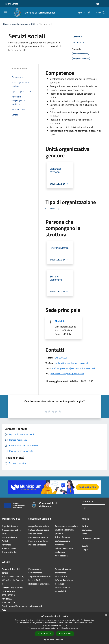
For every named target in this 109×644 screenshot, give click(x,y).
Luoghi (85, 550)
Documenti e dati (9, 552)
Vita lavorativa (35, 534)
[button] (54, 639)
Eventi (85, 546)
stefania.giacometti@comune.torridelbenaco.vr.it (74, 368)
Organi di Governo (10, 526)
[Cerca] (103, 13)
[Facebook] (88, 13)
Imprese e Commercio (38, 537)
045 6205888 (17, 588)
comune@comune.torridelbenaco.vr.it (25, 606)
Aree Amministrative (11, 530)
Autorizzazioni (62, 556)
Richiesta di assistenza (39, 584)
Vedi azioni (79, 42)
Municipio (60, 321)
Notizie (85, 526)
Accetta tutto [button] (44, 634)
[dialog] (54, 628)
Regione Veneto (11, 4)
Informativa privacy (64, 580)
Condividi (78, 37)
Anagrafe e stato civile (39, 526)
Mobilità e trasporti (37, 545)
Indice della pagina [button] (19, 69)
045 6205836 (61, 358)
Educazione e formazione (67, 526)
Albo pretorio (61, 576)
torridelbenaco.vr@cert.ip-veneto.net (67, 374)
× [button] (106, 615)
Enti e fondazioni (9, 537)
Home (6, 24)
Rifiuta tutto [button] (65, 633)
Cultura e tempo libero (39, 530)
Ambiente (59, 545)
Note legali (60, 584)
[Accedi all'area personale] (98, 4)
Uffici (34, 24)
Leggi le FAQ (34, 580)
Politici (5, 541)
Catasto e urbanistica (38, 541)
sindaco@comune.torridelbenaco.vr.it (71, 363)
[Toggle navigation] (5, 12)
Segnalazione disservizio (40, 576)
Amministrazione (20, 24)
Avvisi (85, 534)
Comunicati (87, 530)
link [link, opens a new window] (80, 628)
